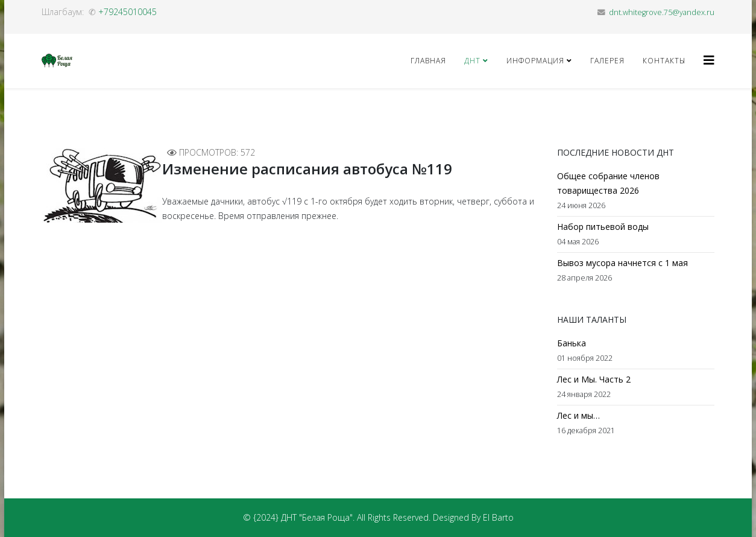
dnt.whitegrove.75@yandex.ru (662, 12)
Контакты (664, 61)
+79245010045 (128, 12)
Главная (428, 61)
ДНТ (472, 61)
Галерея (607, 61)
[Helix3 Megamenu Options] (709, 60)
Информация (535, 61)
